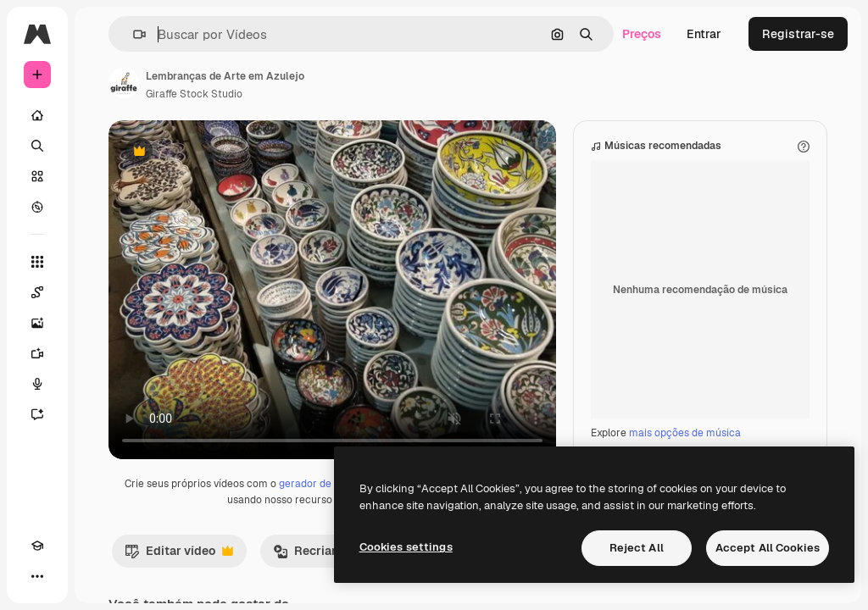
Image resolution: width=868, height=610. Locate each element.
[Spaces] (37, 292)
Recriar (314, 555)
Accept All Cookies (768, 548)
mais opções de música (685, 433)
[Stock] (37, 176)
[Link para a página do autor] (124, 83)
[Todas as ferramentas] (37, 262)
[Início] (37, 115)
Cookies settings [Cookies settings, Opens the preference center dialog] (406, 547)
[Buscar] (37, 146)
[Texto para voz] (37, 384)
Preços (642, 34)
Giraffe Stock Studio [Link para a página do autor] (194, 94)
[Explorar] (37, 207)
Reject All (637, 548)
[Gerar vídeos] (37, 353)
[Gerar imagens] (37, 323)
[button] (133, 34)
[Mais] (37, 576)
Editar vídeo (179, 555)
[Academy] (37, 546)
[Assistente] (37, 414)
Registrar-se (798, 34)
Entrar (704, 34)
